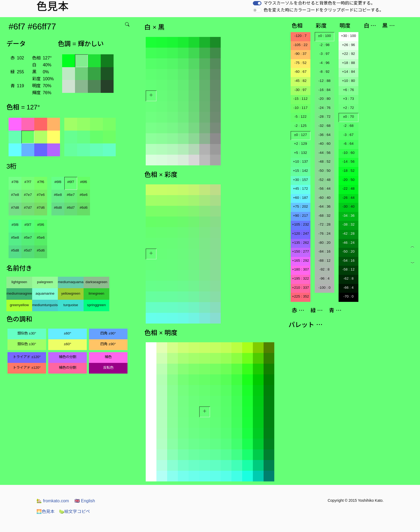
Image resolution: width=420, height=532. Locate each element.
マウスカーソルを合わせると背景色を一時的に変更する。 (319, 3)
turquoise (71, 305)
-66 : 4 (348, 288)
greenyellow (19, 305)
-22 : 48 (348, 189)
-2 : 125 (300, 126)
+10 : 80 (349, 81)
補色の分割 (68, 357)
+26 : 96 (349, 45)
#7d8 (15, 208)
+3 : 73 (348, 99)
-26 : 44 (348, 198)
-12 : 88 (325, 81)
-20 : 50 (348, 180)
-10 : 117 (300, 108)
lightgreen (19, 282)
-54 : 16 (348, 261)
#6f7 (71, 182)
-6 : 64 (348, 144)
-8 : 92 (324, 72)
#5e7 (28, 237)
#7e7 (28, 195)
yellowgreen (71, 293)
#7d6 (41, 208)
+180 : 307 (300, 269)
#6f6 (84, 182)
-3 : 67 (348, 135)
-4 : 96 (324, 63)
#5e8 (15, 237)
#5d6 (41, 250)
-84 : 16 (325, 251)
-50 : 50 (325, 171)
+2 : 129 (301, 144)
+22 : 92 (349, 54)
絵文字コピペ (74, 512)
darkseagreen (96, 282)
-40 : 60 (325, 144)
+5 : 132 (301, 153)
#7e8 (15, 195)
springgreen (96, 305)
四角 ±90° (108, 333)
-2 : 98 (324, 45)
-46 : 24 (348, 243)
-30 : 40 (348, 206)
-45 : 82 (300, 81)
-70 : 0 (348, 296)
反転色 (108, 368)
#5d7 (28, 250)
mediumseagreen (19, 293)
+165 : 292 (300, 261)
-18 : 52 (348, 171)
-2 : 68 (348, 126)
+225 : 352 (300, 296)
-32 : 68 (325, 126)
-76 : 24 (325, 233)
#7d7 (28, 208)
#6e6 (84, 195)
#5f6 (41, 225)
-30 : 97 (300, 90)
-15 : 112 (300, 99)
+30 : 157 (301, 180)
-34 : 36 (348, 216)
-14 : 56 (348, 161)
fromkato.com (53, 501)
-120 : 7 (300, 36)
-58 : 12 (348, 269)
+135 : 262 (300, 243)
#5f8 (15, 225)
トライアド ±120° (27, 357)
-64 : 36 (325, 206)
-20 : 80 (325, 99)
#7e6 (41, 195)
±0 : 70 (349, 117)
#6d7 (71, 208)
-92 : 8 (324, 269)
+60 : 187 (301, 198)
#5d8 (15, 250)
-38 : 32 (348, 224)
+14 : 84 (349, 72)
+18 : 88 (349, 63)
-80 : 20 (325, 243)
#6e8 (58, 195)
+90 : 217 (301, 216)
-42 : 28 (348, 233)
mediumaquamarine (71, 282)
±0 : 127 (301, 135)
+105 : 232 (300, 224)
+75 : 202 (301, 206)
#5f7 (28, 225)
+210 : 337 (300, 288)
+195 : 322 (300, 278)
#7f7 (28, 182)
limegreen (97, 293)
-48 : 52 (325, 161)
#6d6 (84, 208)
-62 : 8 (348, 278)
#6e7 (71, 195)
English (85, 501)
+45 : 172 (301, 189)
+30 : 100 (348, 36)
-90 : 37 (300, 54)
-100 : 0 (325, 288)
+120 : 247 (300, 233)
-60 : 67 (300, 72)
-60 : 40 (325, 198)
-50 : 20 (348, 251)
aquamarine (45, 293)
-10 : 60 (348, 153)
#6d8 (58, 208)
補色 (108, 357)
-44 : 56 (325, 153)
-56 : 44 (325, 189)
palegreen (45, 282)
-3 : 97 (324, 54)
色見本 (46, 512)
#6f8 (58, 182)
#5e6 (41, 237)
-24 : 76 (325, 108)
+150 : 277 (300, 251)
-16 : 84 (325, 90)
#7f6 (41, 182)
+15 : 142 (301, 171)
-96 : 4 (324, 278)
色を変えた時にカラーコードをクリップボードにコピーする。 (324, 10)
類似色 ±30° (27, 333)
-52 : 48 (325, 180)
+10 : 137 (301, 161)
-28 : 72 (325, 117)
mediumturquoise (45, 305)
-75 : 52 (300, 63)
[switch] (257, 3)
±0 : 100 (324, 36)
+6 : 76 (348, 90)
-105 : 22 (300, 45)
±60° (67, 333)
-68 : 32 (325, 216)
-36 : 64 (325, 135)
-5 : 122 (300, 117)
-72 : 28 (325, 224)
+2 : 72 (348, 108)
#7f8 (15, 182)
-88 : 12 (325, 261)
